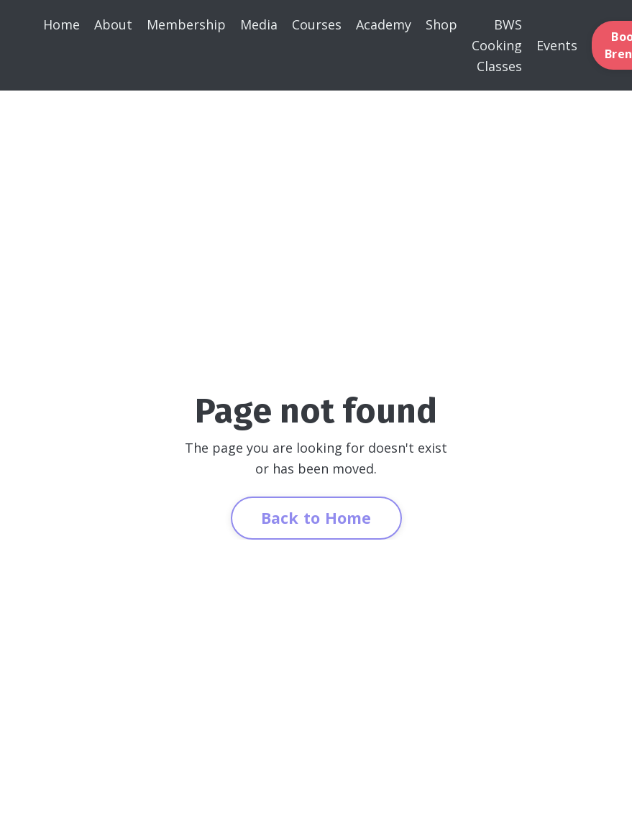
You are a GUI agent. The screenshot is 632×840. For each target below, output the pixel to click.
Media (259, 24)
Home (61, 24)
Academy (384, 24)
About (113, 24)
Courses (317, 24)
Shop (441, 24)
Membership (186, 24)
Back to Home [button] (316, 518)
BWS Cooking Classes (497, 45)
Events (557, 45)
